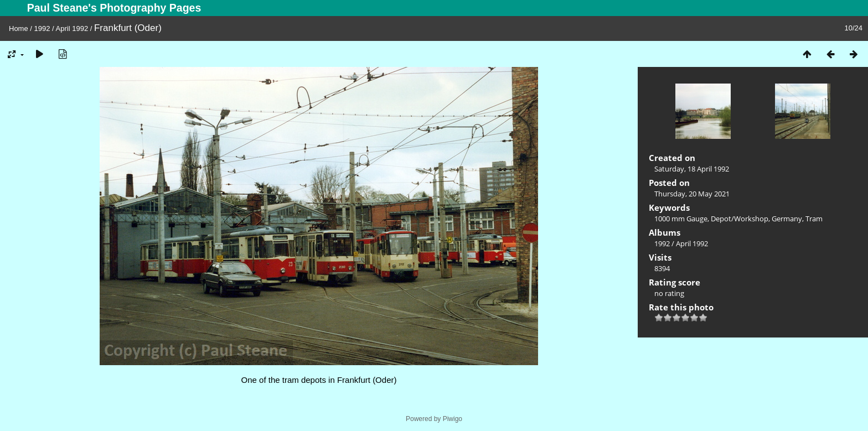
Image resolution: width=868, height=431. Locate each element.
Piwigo (453, 419)
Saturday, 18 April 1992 (692, 169)
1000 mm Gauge (681, 219)
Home (19, 28)
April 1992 (72, 28)
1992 (42, 28)
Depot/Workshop (740, 219)
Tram (814, 219)
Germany (787, 219)
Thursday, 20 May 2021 (692, 194)
